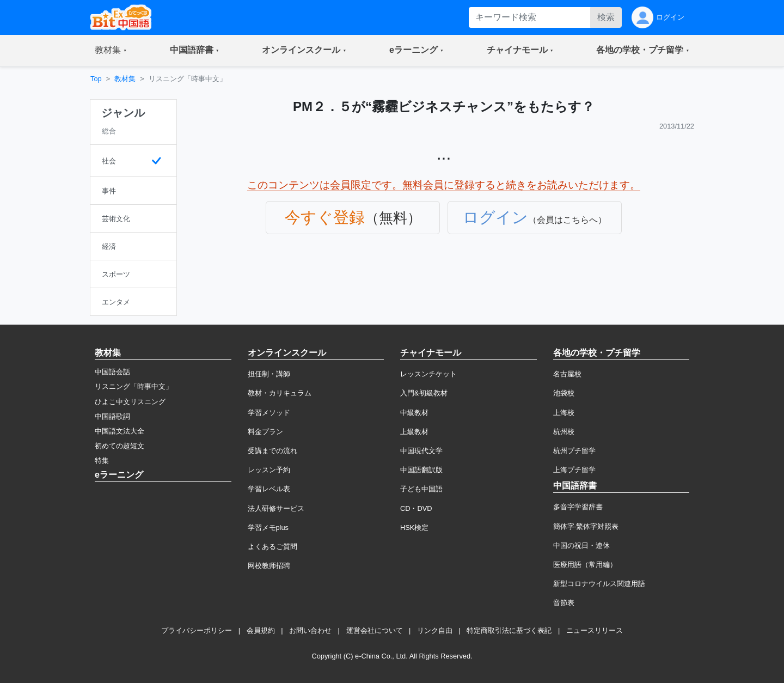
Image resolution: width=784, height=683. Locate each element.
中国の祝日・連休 (581, 545)
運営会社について (375, 630)
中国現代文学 (421, 451)
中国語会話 (112, 372)
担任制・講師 (269, 374)
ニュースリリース (595, 630)
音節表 (564, 603)
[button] (111, 51)
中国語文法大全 (120, 431)
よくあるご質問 (272, 547)
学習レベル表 (269, 489)
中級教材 (414, 413)
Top (96, 79)
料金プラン (265, 432)
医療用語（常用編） (585, 565)
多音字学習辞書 (578, 507)
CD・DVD (416, 508)
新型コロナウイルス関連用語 (599, 584)
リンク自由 (435, 630)
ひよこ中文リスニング (130, 402)
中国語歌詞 (112, 416)
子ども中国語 (421, 489)
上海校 (564, 413)
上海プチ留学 (574, 470)
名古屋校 (567, 374)
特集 (102, 461)
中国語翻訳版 (421, 470)
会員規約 (261, 630)
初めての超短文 (120, 446)
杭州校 (564, 432)
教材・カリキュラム (280, 393)
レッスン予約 (269, 470)
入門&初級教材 (424, 393)
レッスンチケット (428, 374)
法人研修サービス (276, 508)
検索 (606, 17)
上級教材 (414, 432)
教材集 (125, 79)
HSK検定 (414, 528)
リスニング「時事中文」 (134, 386)
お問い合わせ (310, 630)
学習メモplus (268, 528)
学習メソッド (269, 413)
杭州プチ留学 (574, 451)
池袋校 (564, 393)
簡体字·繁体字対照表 (586, 526)
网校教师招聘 (269, 566)
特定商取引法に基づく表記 (509, 630)
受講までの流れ (272, 451)
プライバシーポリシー (197, 630)
